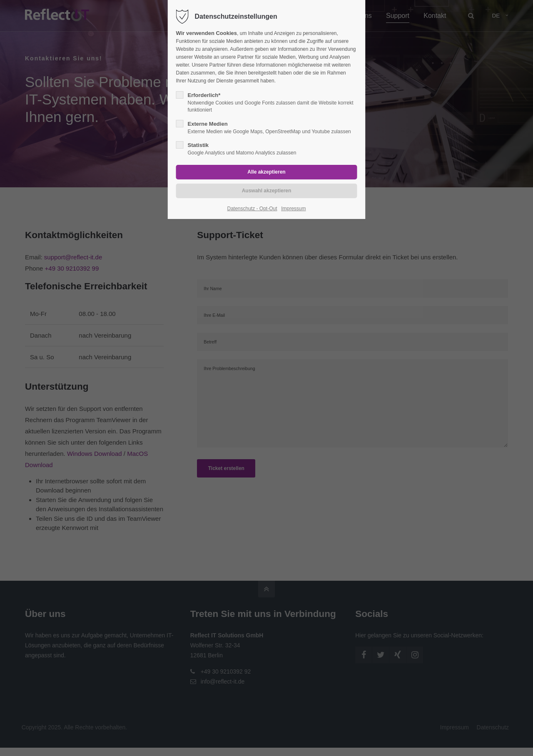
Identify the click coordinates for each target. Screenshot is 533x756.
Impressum (293, 209)
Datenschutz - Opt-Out (252, 209)
